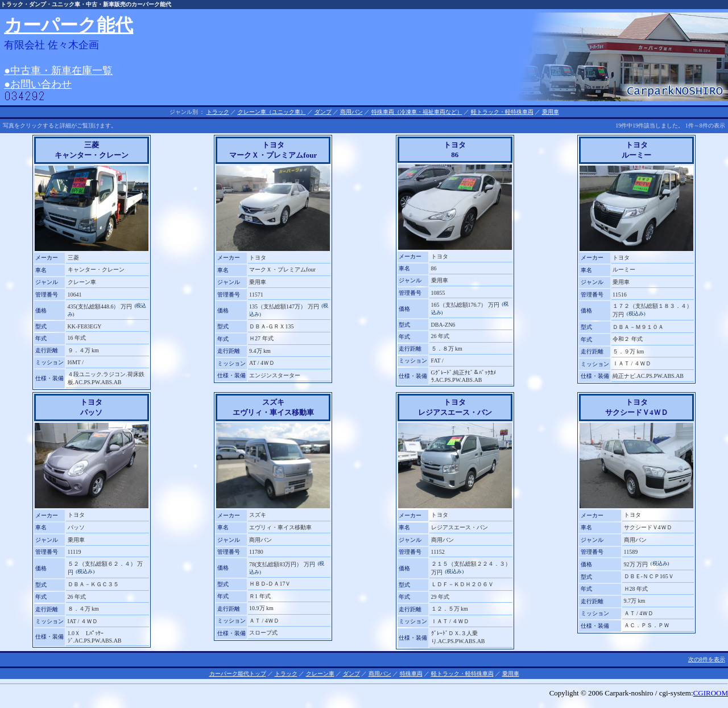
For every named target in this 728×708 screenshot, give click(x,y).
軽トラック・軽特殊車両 (502, 112)
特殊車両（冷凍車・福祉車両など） (417, 112)
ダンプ (323, 112)
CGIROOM (711, 693)
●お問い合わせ (38, 84)
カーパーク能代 (69, 25)
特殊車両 (411, 674)
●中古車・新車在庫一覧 (58, 71)
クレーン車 (320, 674)
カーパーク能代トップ (238, 674)
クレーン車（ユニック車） (272, 112)
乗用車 (551, 112)
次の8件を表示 (707, 659)
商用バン (351, 112)
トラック (218, 112)
